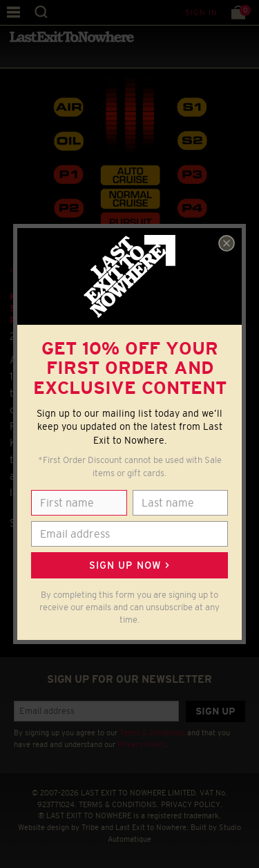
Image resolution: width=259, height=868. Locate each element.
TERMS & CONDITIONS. (119, 804)
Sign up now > (129, 565)
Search (41, 12)
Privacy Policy (142, 744)
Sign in (201, 12)
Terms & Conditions (152, 733)
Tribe (90, 827)
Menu (13, 12)
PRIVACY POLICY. (192, 804)
